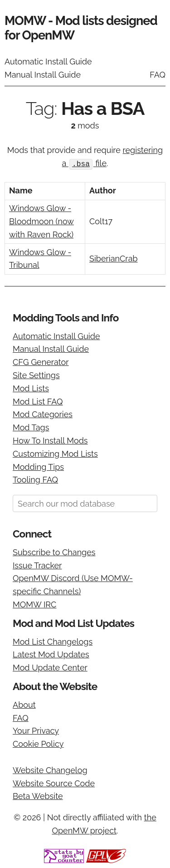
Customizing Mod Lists (55, 453)
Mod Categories (43, 414)
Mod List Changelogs (53, 641)
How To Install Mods (50, 440)
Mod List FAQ (38, 401)
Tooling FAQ (35, 479)
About (24, 704)
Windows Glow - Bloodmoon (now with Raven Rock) (41, 221)
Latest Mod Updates (51, 654)
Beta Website (38, 796)
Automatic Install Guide (48, 62)
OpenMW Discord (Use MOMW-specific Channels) (73, 584)
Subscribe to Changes (54, 552)
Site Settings (36, 375)
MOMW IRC (34, 604)
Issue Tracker (37, 565)
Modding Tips (38, 466)
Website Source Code (54, 783)
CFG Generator (41, 362)
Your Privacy (36, 730)
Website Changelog (50, 770)
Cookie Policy (38, 743)
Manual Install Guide (43, 75)
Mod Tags (31, 427)
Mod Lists (31, 388)
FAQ (158, 75)
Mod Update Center (50, 667)
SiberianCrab (114, 258)
